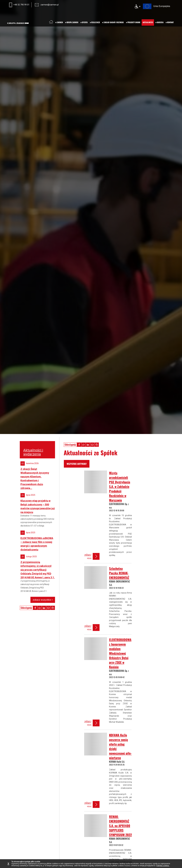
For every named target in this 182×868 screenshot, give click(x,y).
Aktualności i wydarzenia (33, 452)
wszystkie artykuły (77, 464)
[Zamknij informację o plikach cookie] (9, 864)
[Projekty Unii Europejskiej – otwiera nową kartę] (156, 6)
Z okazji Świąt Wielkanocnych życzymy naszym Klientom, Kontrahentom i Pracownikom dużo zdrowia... (35, 479)
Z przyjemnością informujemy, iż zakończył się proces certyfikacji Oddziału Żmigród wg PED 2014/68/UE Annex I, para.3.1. (38, 570)
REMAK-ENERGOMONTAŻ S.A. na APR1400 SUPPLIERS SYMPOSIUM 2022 (120, 826)
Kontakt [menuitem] (170, 22)
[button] (79, 445)
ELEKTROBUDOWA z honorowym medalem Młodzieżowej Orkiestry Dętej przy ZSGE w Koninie (120, 653)
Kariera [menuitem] (160, 22)
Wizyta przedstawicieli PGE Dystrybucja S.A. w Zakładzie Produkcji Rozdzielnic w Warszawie (120, 486)
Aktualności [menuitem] (148, 22)
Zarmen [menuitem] (60, 22)
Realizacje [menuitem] (96, 22)
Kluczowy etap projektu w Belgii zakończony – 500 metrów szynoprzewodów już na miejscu (38, 506)
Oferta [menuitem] (85, 22)
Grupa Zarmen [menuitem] (72, 22)
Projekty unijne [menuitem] (134, 22)
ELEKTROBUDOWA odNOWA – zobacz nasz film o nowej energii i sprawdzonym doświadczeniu (37, 544)
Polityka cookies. (163, 866)
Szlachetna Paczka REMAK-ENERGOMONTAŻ (119, 573)
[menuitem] (51, 22)
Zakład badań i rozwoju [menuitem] (114, 22)
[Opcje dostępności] (137, 7)
